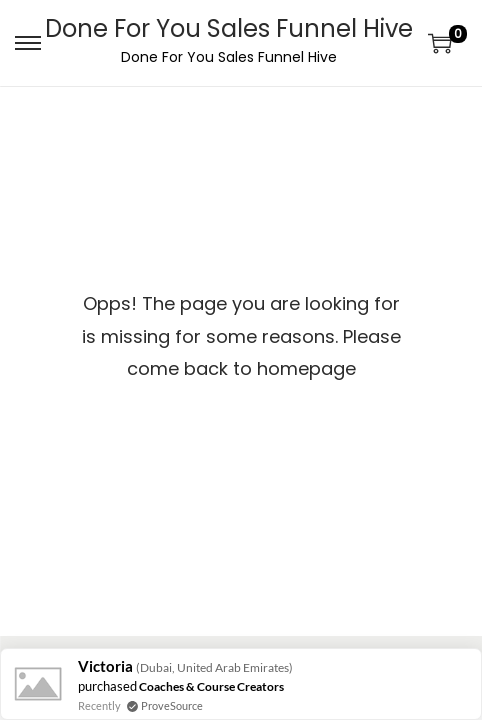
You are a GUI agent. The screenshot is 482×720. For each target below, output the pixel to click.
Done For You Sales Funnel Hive (229, 28)
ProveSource (172, 705)
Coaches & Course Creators (211, 686)
